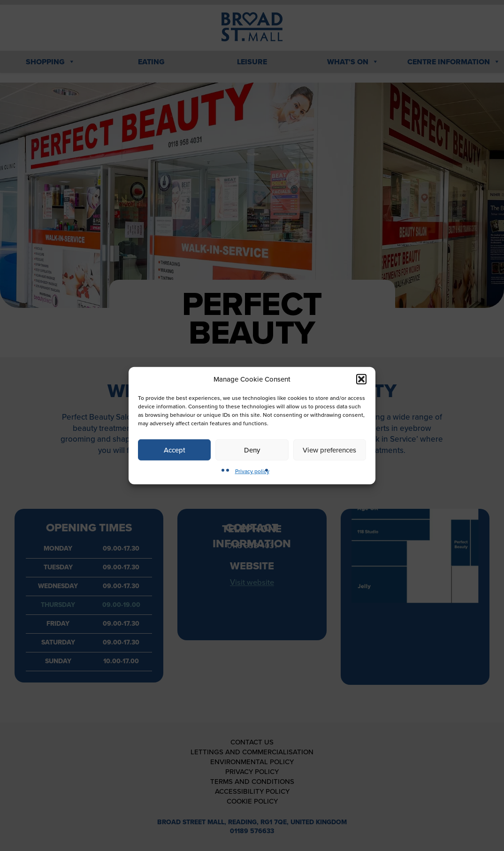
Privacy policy (252, 471)
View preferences (329, 450)
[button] (361, 379)
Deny (252, 450)
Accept (175, 450)
